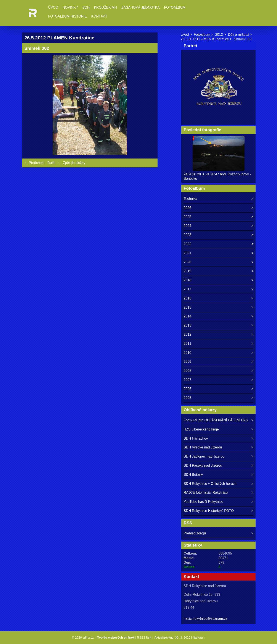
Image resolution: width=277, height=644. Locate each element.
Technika (190, 199)
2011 (187, 344)
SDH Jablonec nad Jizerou (204, 456)
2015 (187, 307)
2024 (187, 226)
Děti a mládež (238, 35)
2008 (187, 371)
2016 (187, 298)
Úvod (53, 7)
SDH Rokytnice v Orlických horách (210, 484)
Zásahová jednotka (141, 7)
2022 (187, 244)
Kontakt (99, 16)
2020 (187, 262)
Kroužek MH (105, 7)
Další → (54, 163)
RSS (140, 638)
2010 (187, 353)
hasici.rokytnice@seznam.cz (205, 619)
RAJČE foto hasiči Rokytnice (206, 493)
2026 (187, 208)
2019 (187, 271)
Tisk (148, 638)
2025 (187, 217)
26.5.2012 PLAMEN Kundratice (205, 39)
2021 (187, 253)
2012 (219, 35)
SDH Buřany (193, 475)
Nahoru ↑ (199, 638)
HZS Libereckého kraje (201, 429)
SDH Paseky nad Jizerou (203, 465)
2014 (187, 316)
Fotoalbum (175, 7)
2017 (187, 289)
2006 (187, 389)
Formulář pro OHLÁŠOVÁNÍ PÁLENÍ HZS (216, 420)
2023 (187, 235)
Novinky (70, 7)
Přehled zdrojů (195, 533)
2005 (187, 398)
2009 (187, 362)
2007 (187, 380)
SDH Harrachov (196, 438)
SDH (86, 7)
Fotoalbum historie (67, 16)
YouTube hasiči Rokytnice (203, 502)
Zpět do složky (74, 163)
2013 (187, 325)
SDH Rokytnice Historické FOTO (209, 511)
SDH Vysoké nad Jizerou (203, 447)
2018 (187, 280)
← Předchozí (34, 163)
